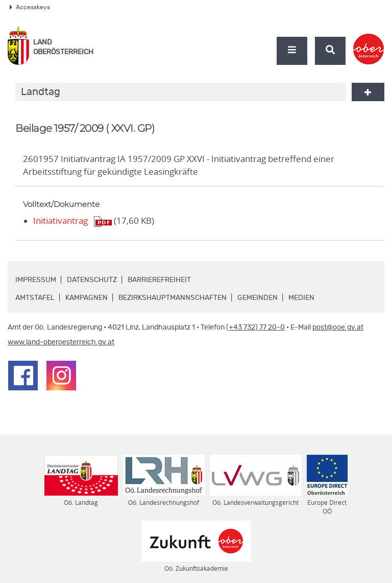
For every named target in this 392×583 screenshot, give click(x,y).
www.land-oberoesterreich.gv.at (61, 342)
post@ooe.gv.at (338, 328)
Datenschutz (92, 280)
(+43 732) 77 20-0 (255, 328)
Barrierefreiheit (159, 280)
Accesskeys (30, 7)
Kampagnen (87, 298)
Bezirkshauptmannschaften (173, 298)
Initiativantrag (60, 221)
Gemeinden (258, 298)
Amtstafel (35, 298)
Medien (301, 298)
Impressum (36, 280)
